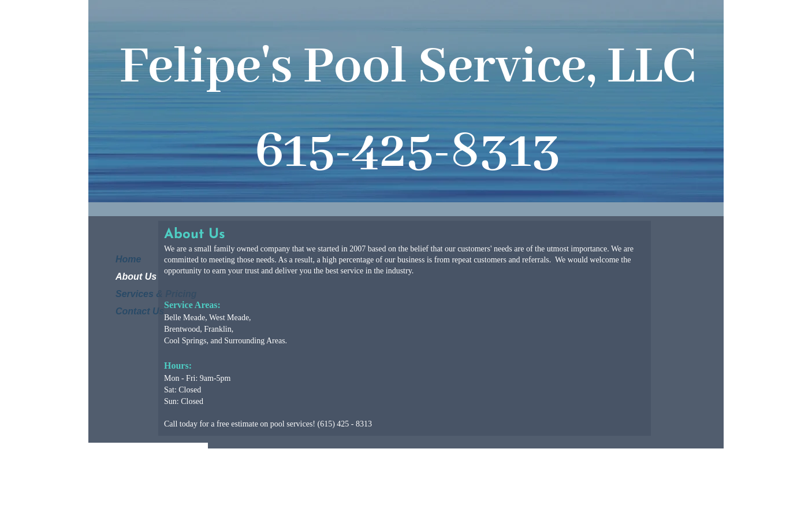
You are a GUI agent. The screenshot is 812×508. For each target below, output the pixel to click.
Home (128, 259)
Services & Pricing (156, 294)
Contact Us (140, 311)
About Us (136, 277)
